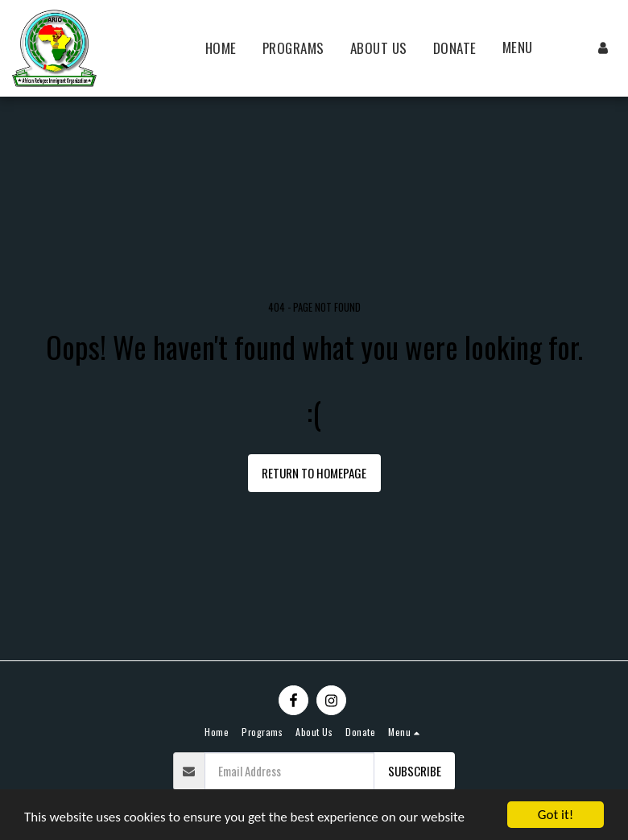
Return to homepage (314, 473)
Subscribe (415, 771)
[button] (527, 48)
